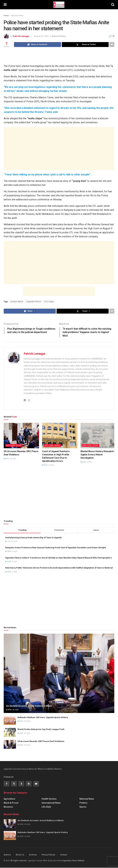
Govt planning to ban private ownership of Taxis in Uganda (33, 538)
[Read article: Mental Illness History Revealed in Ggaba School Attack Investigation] (98, 436)
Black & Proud (11, 803)
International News (51, 803)
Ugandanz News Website (74, 861)
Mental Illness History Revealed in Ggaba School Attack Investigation (98, 455)
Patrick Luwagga (21, 36)
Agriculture (9, 799)
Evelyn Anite (17, 302)
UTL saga (49, 302)
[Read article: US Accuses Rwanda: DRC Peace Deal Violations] (21, 436)
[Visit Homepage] (59, 5)
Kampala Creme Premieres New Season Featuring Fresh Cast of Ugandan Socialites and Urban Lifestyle (56, 548)
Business (8, 807)
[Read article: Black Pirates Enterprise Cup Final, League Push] (10, 733)
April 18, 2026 (10, 459)
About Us (20, 855)
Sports (83, 807)
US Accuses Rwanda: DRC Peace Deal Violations (41, 741)
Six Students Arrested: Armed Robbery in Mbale (29, 706)
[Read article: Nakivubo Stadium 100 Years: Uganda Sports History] (10, 721)
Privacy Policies (48, 855)
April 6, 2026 (48, 465)
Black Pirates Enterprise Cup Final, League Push (41, 730)
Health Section (49, 799)
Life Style (46, 807)
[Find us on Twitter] (14, 784)
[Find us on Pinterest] (29, 784)
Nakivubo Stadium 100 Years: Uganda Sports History (43, 718)
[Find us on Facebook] (7, 784)
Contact (64, 855)
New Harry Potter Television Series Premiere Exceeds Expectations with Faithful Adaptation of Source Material (59, 568)
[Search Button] (113, 5)
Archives (33, 855)
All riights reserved (19, 861)
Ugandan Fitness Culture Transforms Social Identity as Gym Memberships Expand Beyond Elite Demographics (59, 558)
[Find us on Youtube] (36, 784)
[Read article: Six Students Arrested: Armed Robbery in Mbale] (59, 674)
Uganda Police (34, 302)
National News (17, 16)
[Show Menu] (5, 5)
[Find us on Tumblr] (21, 784)
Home (6, 16)
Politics (83, 803)
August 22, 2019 (41, 36)
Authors (7, 855)
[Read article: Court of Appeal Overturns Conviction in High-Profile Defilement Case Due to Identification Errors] (60, 436)
